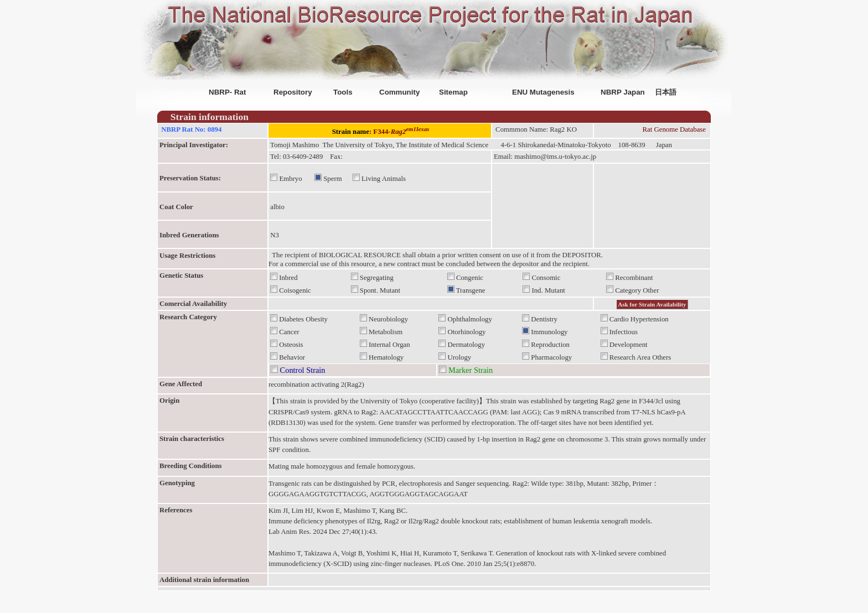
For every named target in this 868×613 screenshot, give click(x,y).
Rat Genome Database (674, 129)
